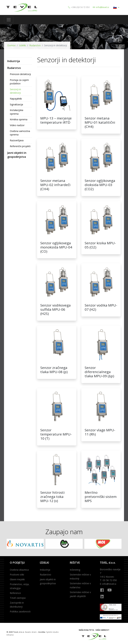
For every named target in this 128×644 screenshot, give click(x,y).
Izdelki (22, 45)
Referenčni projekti (20, 146)
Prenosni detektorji (20, 74)
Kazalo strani (31, 632)
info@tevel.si (102, 7)
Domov (11, 45)
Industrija (14, 61)
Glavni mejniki (17, 579)
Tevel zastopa (18, 598)
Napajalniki (16, 99)
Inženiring (75, 570)
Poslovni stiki (17, 575)
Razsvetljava (17, 140)
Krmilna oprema (19, 119)
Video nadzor (17, 125)
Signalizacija (16, 104)
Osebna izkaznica (19, 570)
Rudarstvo (35, 45)
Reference (15, 593)
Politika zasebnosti (20, 611)
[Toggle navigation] (9, 20)
